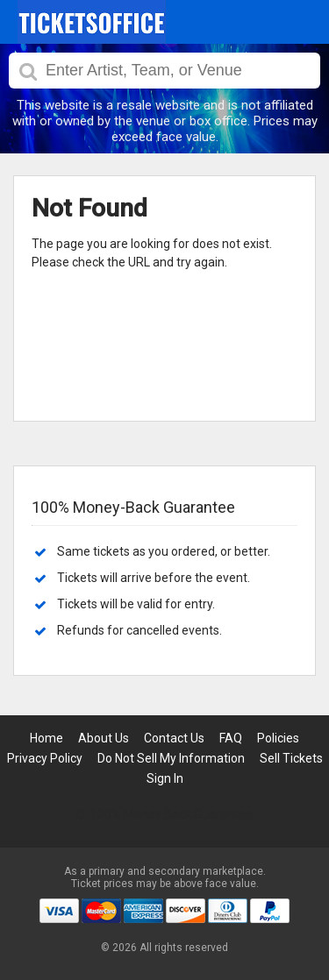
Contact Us (174, 738)
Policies (278, 738)
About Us (104, 738)
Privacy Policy (45, 758)
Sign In (165, 778)
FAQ (231, 738)
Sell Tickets (291, 758)
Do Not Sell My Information (171, 758)
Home (46, 738)
